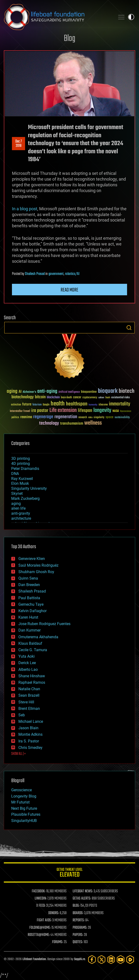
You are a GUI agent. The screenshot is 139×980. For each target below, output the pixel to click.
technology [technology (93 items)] (49, 424)
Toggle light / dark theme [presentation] (131, 17)
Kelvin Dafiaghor (32, 611)
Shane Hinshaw (32, 676)
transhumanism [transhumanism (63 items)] (72, 424)
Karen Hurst (28, 617)
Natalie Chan (29, 689)
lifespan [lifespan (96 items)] (85, 411)
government (56, 274)
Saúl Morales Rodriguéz (38, 565)
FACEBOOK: (39, 891)
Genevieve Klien (32, 559)
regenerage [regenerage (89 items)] (43, 417)
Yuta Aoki (27, 656)
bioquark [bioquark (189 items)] (108, 391)
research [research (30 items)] (83, 418)
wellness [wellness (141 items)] (93, 423)
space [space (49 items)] (110, 417)
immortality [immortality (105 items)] (120, 404)
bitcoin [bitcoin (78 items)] (40, 397)
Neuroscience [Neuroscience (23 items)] (126, 412)
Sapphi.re (80, 959)
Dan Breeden (29, 585)
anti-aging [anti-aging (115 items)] (47, 391)
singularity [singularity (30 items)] (99, 418)
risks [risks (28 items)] (90, 417)
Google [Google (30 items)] (46, 405)
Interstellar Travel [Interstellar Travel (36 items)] (20, 411)
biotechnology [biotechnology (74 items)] (23, 397)
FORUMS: (58, 942)
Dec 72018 (19, 144)
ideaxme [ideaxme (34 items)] (103, 405)
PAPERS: (78, 935)
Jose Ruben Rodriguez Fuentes (44, 624)
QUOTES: (78, 942)
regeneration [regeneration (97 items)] (66, 417)
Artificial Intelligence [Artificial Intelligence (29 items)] (69, 392)
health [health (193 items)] (58, 404)
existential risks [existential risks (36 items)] (120, 398)
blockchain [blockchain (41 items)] (53, 398)
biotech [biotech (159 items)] (127, 391)
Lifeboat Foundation (34, 959)
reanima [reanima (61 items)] (26, 417)
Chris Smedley (30, 748)
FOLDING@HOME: (40, 928)
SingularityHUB (24, 821)
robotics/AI (72, 274)
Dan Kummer (29, 630)
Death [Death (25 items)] (108, 398)
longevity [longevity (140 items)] (102, 410)
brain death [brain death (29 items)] (66, 398)
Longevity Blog (24, 796)
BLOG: (76, 906)
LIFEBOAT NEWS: (83, 891)
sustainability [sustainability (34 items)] (122, 418)
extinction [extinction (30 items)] (16, 405)
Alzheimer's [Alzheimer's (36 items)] (29, 392)
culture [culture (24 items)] (101, 398)
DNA (15, 474)
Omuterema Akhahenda (38, 637)
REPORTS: (79, 920)
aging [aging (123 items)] (12, 391)
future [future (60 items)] (27, 404)
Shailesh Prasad (35, 274)
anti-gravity (21, 513)
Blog (69, 39)
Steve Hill (26, 702)
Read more (69, 290)
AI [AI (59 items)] (20, 392)
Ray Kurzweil (22, 479)
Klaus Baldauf (30, 643)
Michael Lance (31, 721)
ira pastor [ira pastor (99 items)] (40, 411)
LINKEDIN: (41, 899)
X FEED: (41, 906)
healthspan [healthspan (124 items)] (77, 404)
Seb (22, 715)
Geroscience (21, 790)
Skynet (17, 493)
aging (16, 504)
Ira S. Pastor (29, 741)
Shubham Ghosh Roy (36, 572)
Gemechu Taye (31, 604)
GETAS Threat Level (69, 873)
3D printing (21, 459)
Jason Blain (28, 728)
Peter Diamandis (25, 469)
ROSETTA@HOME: (39, 935)
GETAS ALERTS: (82, 899)
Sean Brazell (29, 695)
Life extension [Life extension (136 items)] (63, 410)
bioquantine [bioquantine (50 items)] (89, 392)
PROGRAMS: (80, 928)
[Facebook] (92, 960)
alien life (18, 508)
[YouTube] (121, 960)
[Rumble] (130, 960)
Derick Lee (27, 663)
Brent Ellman (29, 709)
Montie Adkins (30, 734)
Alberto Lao (28, 669)
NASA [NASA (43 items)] (116, 411)
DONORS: (54, 913)
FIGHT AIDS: (44, 920)
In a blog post (25, 209)
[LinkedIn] (111, 960)
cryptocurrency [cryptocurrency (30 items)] (90, 398)
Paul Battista (29, 598)
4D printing (21, 464)
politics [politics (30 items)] (15, 418)
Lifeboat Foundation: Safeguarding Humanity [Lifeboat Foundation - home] (58, 17)
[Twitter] (102, 960)
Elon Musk (20, 483)
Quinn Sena (28, 578)
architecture (21, 518)
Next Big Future (24, 808)
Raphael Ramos (32, 682)
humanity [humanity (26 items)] (93, 405)
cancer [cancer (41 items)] (77, 398)
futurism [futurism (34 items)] (37, 405)
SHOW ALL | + (19, 754)
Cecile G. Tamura (33, 650)
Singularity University (29, 488)
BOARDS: (78, 913)
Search (129, 328)
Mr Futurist (20, 802)
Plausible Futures (26, 814)
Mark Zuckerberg (25, 499)
